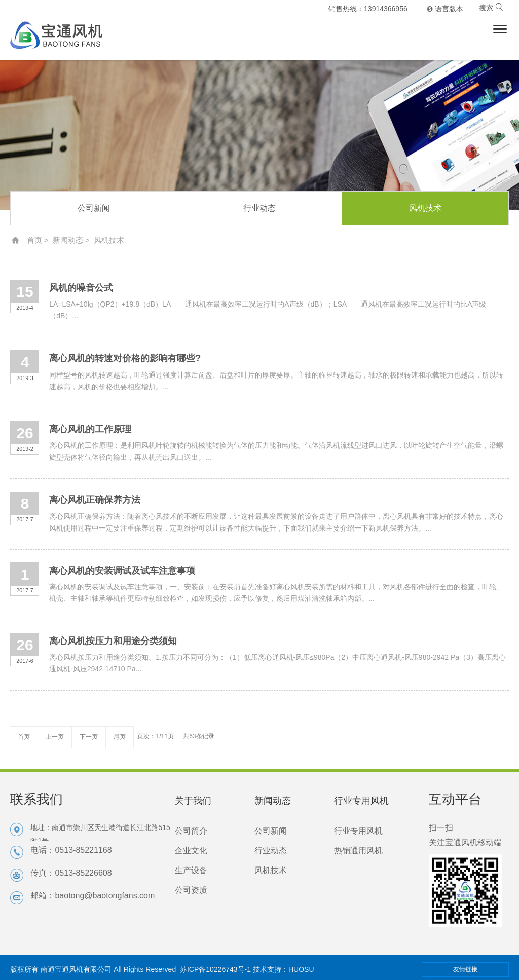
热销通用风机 (358, 851)
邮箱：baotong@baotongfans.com (92, 896)
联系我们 (36, 799)
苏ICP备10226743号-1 (215, 969)
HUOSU (301, 969)
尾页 (120, 737)
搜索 (491, 8)
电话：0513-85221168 (71, 850)
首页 (34, 240)
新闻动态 (68, 240)
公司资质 (191, 890)
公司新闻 (94, 208)
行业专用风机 (361, 801)
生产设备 (191, 870)
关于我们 (193, 801)
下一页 (89, 737)
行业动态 (259, 208)
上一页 (55, 737)
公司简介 (191, 831)
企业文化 (191, 851)
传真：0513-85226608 (71, 873)
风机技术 (425, 208)
